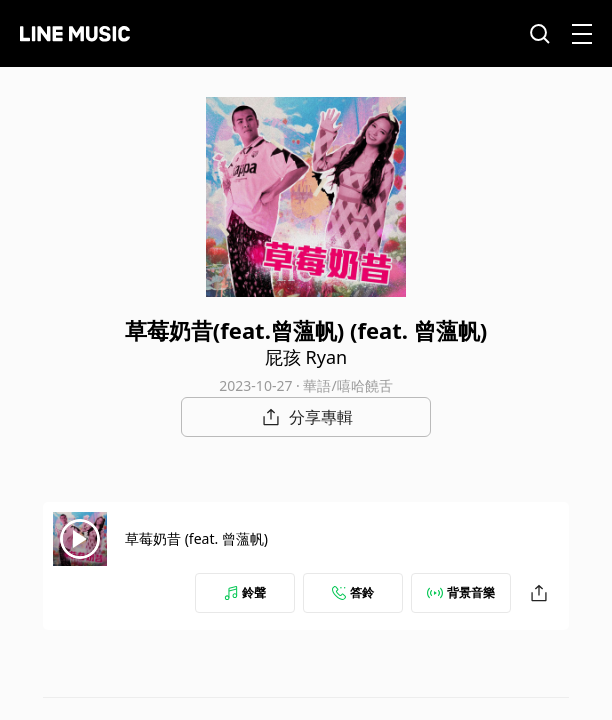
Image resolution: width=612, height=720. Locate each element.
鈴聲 (245, 592)
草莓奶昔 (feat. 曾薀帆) (196, 538)
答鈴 (353, 592)
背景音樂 (461, 592)
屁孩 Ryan (306, 357)
